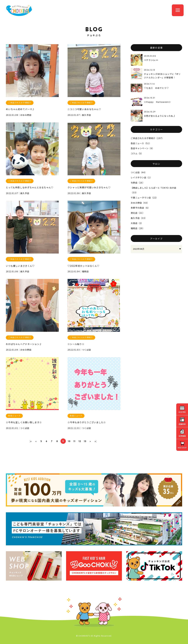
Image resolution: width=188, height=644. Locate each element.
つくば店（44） (139, 172)
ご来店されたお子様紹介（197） (147, 138)
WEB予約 (182, 412)
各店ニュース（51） (141, 143)
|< (31, 441)
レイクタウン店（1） (141, 177)
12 (80, 441)
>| (96, 441)
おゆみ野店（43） (140, 203)
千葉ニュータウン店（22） (144, 198)
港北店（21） (138, 213)
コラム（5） (137, 153)
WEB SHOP (182, 448)
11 (75, 441)
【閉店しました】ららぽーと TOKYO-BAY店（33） (154, 190)
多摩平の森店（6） (140, 208)
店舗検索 (182, 424)
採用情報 (182, 436)
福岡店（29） (138, 228)
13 (85, 441)
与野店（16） (138, 183)
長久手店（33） (139, 218)
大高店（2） (137, 223)
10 (69, 441)
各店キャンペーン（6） (143, 148)
